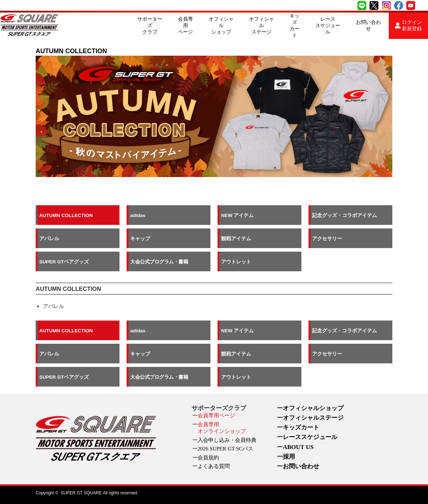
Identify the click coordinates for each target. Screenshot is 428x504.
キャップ (140, 238)
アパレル (49, 238)
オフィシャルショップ (221, 26)
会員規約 (208, 458)
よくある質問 (214, 466)
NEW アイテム (237, 215)
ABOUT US (298, 447)
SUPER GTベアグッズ (64, 261)
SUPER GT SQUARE (81, 493)
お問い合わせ (368, 26)
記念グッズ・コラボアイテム (345, 215)
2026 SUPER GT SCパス (225, 449)
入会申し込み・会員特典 (227, 440)
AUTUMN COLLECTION (66, 215)
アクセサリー (327, 238)
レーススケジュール (328, 26)
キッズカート (295, 26)
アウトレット (236, 261)
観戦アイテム (236, 238)
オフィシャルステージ (261, 26)
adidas (138, 215)
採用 (289, 457)
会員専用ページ (185, 26)
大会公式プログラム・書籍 (159, 261)
